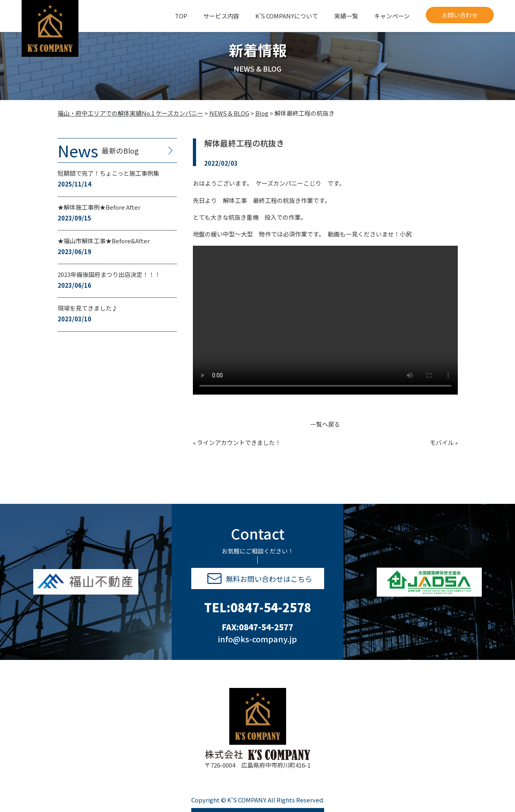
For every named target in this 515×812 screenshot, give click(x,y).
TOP (181, 16)
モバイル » (444, 442)
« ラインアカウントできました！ (237, 442)
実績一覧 (346, 16)
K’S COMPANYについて (287, 16)
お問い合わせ (460, 15)
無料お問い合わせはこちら (260, 578)
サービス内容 (221, 16)
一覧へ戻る (325, 424)
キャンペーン (392, 16)
